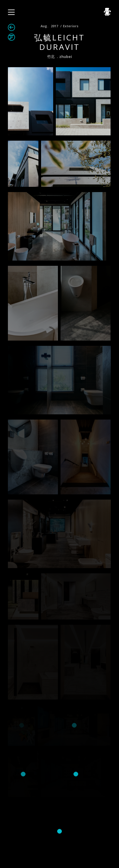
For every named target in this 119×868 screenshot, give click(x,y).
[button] (11, 12)
